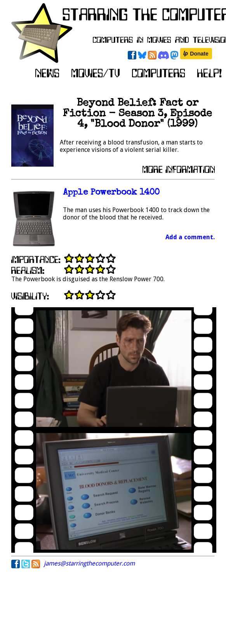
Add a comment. (190, 237)
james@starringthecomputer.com (89, 563)
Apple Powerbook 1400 (111, 193)
